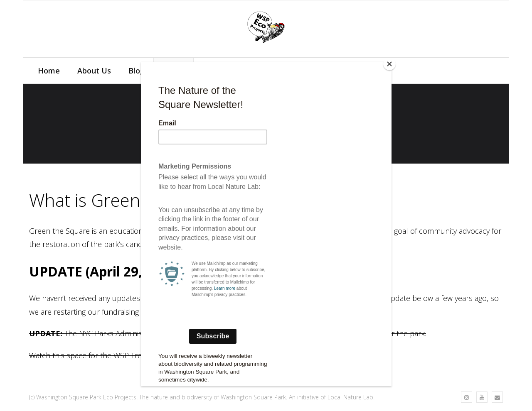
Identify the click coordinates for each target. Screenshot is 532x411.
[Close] (389, 64)
